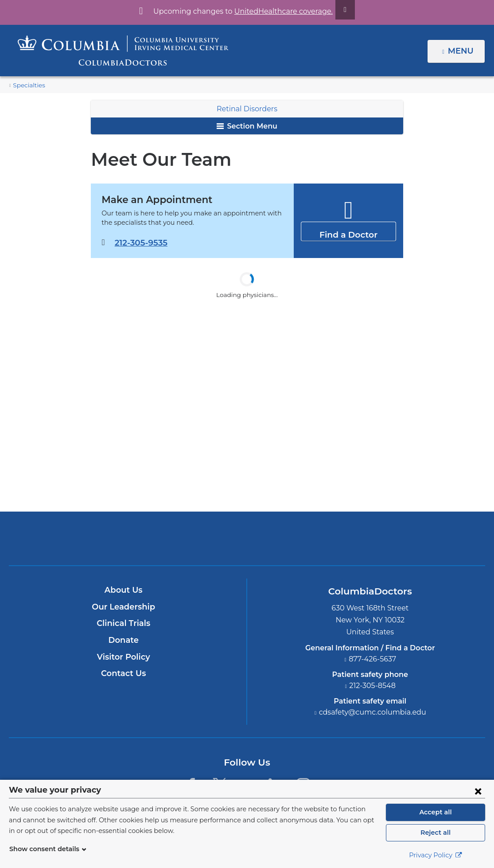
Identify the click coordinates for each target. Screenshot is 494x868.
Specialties (27, 85)
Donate (123, 640)
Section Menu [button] (247, 126)
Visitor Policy (124, 657)
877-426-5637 (373, 659)
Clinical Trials (124, 624)
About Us (124, 590)
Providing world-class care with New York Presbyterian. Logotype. (307, 544)
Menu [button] (462, 51)
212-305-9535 (140, 243)
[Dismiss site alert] (335, 10)
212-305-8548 (373, 686)
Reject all (435, 833)
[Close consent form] (478, 791)
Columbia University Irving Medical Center (206, 539)
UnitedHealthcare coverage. (278, 11)
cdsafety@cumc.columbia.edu (373, 712)
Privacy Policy (436, 855)
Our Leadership (123, 607)
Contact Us (123, 674)
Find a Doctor (348, 231)
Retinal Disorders (247, 109)
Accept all (436, 812)
